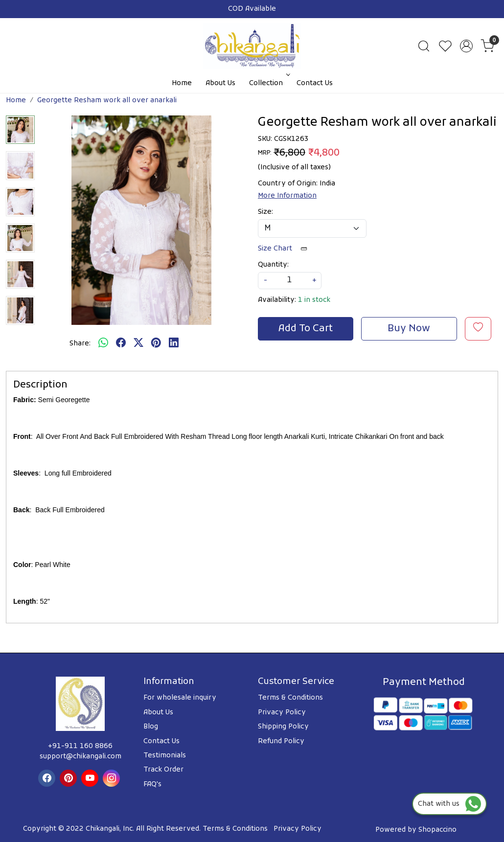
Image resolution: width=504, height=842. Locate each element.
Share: (80, 344)
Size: (265, 212)
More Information (287, 196)
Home (182, 83)
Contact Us (315, 83)
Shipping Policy (283, 727)
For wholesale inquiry (180, 698)
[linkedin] (174, 344)
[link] (424, 46)
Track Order (163, 770)
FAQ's (152, 785)
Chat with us (449, 804)
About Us (220, 83)
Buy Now (409, 329)
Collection (269, 83)
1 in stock (314, 300)
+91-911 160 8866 (80, 746)
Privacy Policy (282, 713)
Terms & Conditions (290, 698)
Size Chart (286, 249)
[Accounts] (466, 46)
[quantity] (290, 281)
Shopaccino (437, 830)
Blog (151, 727)
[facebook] (121, 344)
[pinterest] (156, 344)
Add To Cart (306, 329)
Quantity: (273, 265)
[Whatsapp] (103, 344)
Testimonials (165, 756)
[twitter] (138, 344)
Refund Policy (281, 741)
